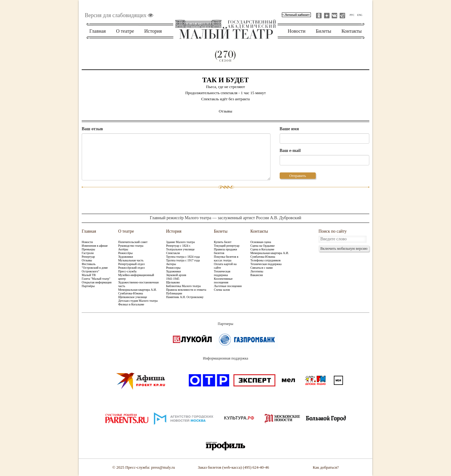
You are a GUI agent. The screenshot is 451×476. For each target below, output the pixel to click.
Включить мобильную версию (344, 249)
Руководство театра (131, 246)
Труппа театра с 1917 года (183, 260)
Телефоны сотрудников (265, 260)
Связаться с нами (261, 268)
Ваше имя (289, 129)
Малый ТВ (89, 275)
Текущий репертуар (227, 246)
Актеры (171, 264)
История (153, 31)
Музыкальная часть (131, 260)
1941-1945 (173, 279)
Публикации (174, 293)
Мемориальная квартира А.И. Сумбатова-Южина (137, 292)
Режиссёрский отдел (131, 268)
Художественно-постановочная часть (138, 284)
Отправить (297, 176)
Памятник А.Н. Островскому (185, 297)
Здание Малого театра (181, 242)
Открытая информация (97, 282)
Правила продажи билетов (225, 251)
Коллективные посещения (223, 280)
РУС (352, 15)
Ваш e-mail (290, 151)
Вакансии (257, 275)
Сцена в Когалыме (262, 249)
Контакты (352, 31)
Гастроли (88, 253)
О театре (125, 31)
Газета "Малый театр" (96, 279)
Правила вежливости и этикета (186, 290)
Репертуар (88, 257)
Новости (296, 31)
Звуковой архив (176, 275)
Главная (98, 31)
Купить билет (223, 242)
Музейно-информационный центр (136, 277)
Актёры (123, 249)
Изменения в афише (95, 246)
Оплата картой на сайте (225, 266)
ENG (360, 15)
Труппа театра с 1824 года (183, 257)
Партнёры (88, 286)
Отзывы (87, 260)
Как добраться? (326, 467)
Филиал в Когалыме (131, 304)
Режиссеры (173, 268)
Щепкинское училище (132, 297)
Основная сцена (261, 242)
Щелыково (173, 282)
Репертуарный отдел (131, 264)
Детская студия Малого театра (138, 301)
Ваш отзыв (92, 129)
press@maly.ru (163, 467)
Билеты (324, 31)
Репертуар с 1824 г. (178, 246)
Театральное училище (180, 249)
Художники (125, 257)
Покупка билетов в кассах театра (226, 258)
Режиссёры (125, 253)
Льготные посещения (228, 286)
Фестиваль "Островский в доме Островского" (95, 268)
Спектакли (173, 253)
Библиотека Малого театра (183, 286)
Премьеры (88, 249)
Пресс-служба (127, 271)
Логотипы (257, 271)
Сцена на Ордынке (262, 246)
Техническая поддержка (222, 273)
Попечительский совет (133, 242)
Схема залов (222, 290)
